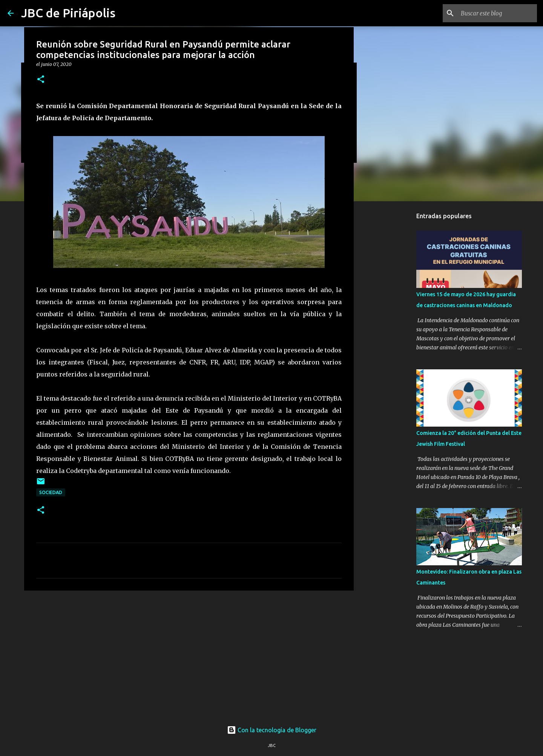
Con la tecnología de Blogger (272, 730)
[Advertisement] (189, 655)
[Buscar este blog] (497, 13)
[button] (41, 80)
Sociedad (51, 492)
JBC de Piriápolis (68, 13)
